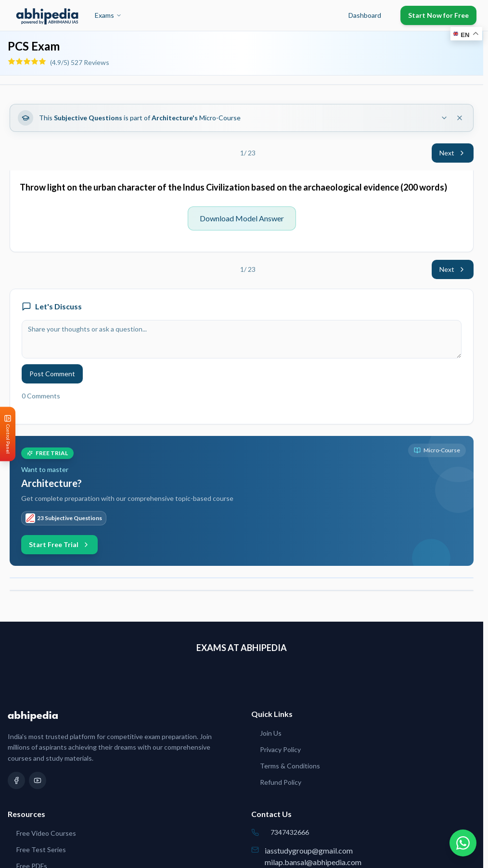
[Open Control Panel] (8, 434)
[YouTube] (38, 780)
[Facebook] (16, 780)
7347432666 (290, 832)
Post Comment (52, 374)
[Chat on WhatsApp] (463, 843)
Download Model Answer (242, 218)
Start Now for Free (438, 15)
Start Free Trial (59, 544)
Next (453, 153)
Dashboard (365, 15)
